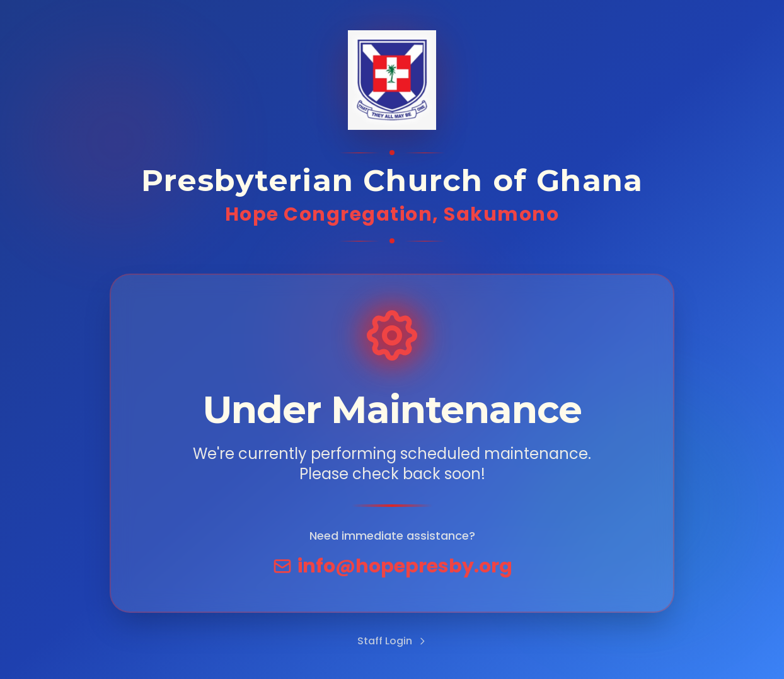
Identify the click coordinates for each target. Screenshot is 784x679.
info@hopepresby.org (392, 566)
